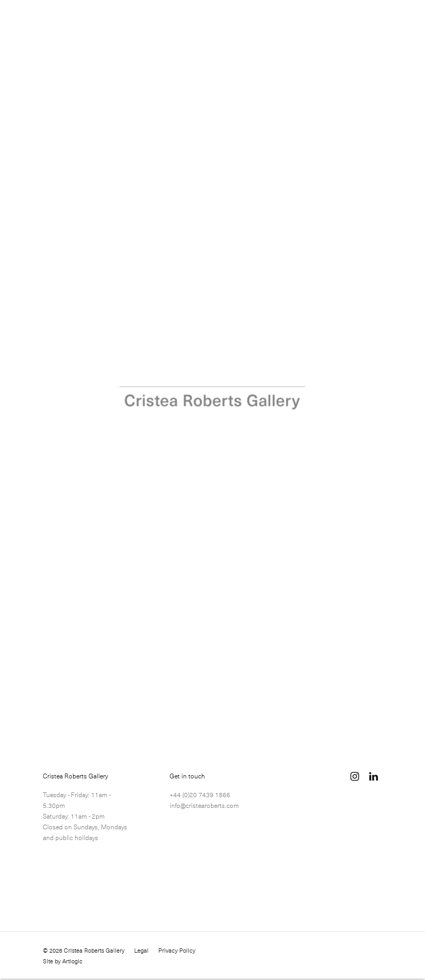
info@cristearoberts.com (204, 805)
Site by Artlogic (63, 961)
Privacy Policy (177, 951)
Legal (141, 951)
